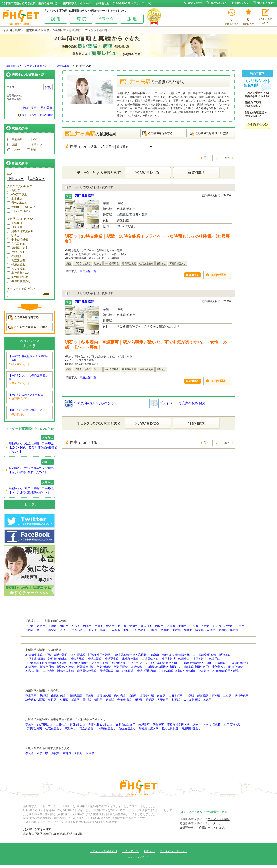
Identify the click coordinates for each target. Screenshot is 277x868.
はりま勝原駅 (192, 700)
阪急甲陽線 (121, 667)
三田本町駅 (175, 696)
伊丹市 (110, 626)
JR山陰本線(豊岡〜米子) (194, 667)
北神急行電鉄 (130, 659)
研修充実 (15, 227)
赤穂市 (159, 626)
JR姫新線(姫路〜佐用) (197, 663)
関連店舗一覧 (88, 271)
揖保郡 (199, 630)
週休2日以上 (17, 203)
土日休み (15, 199)
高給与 (13, 190)
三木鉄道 (48, 671)
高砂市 (205, 626)
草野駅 (52, 700)
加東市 (127, 630)
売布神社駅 (124, 700)
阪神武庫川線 (85, 667)
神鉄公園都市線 (146, 671)
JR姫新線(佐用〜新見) (226, 671)
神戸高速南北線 (58, 659)
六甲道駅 (163, 700)
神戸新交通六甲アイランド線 (129, 663)
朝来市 (93, 630)
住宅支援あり (18, 252)
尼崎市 (53, 626)
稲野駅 (98, 700)
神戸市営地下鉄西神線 (175, 659)
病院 (32, 139)
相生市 (122, 626)
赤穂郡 (211, 630)
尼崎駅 (90, 696)
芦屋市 (99, 626)
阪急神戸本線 (208, 655)
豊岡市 (133, 626)
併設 (12, 145)
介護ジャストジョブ (212, 828)
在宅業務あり (18, 244)
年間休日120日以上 (21, 207)
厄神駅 (216, 696)
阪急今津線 (104, 667)
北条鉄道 (128, 671)
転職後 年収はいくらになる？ (91, 403)
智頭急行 (204, 671)
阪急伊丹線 (47, 667)
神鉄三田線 (95, 659)
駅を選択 (46, 108)
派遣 (32, 150)
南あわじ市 (78, 630)
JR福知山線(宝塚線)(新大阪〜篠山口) (173, 655)
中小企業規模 (18, 240)
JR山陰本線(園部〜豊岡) (161, 667)
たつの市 (140, 630)
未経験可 (15, 223)
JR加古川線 (33, 671)
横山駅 (132, 696)
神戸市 (30, 626)
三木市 (194, 626)
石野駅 (138, 700)
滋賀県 (55, 753)
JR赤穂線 (137, 667)
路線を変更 (30, 108)
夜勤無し (15, 256)
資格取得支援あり (20, 231)
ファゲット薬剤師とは (103, 851)
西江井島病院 (84, 196)
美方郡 (234, 630)
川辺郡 (153, 630)
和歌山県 (42, 753)
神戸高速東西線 (35, 659)
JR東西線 (31, 667)
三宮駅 (227, 696)
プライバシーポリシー (173, 851)
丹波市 (64, 630)
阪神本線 (225, 655)
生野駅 (190, 696)
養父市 (53, 630)
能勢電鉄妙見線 (87, 671)
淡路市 (104, 630)
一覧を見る (30, 505)
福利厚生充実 (18, 248)
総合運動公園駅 (35, 700)
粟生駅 (87, 700)
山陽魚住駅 (147, 696)
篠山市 (41, 630)
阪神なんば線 (66, 667)
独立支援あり (18, 269)
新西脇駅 (203, 696)
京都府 (67, 753)
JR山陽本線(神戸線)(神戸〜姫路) (91, 655)
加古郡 (176, 630)
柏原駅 (176, 700)
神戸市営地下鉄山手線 (206, 659)
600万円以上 (17, 194)
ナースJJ (213, 823)
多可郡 (165, 630)
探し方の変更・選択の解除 (37, 115)
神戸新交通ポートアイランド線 (89, 663)
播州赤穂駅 (241, 696)
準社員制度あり (19, 273)
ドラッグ (35, 145)
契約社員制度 (18, 277)
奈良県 (30, 753)
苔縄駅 (44, 696)
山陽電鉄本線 (62, 66)
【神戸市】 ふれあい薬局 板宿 (26, 395)
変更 (48, 87)
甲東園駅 (31, 696)
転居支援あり (18, 265)
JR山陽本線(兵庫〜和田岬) (131, 655)
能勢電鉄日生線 (109, 671)
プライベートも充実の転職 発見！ (179, 403)
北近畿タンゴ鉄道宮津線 (228, 667)
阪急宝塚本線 (66, 671)
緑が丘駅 (120, 696)
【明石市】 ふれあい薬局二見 (26, 410)
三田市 (240, 626)
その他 (14, 150)
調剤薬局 (15, 139)
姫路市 (41, 626)
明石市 (64, 626)
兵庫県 (90, 753)
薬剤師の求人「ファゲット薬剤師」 (27, 66)
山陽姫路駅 (104, 696)
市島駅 (161, 696)
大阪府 (78, 753)
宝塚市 (182, 626)
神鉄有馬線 (78, 659)
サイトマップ (130, 851)
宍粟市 (116, 630)
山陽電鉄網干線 (238, 663)
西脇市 (171, 626)
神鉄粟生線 (112, 659)
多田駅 (64, 700)
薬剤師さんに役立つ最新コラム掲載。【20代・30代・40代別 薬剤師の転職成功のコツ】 (33, 448)
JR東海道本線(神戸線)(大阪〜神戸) (47, 655)
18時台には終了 (19, 211)
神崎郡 (188, 630)
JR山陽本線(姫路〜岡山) (166, 663)
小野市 (229, 626)
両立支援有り (18, 260)
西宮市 (76, 626)
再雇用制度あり (19, 281)
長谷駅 (150, 700)
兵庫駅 (110, 700)
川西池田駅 (75, 696)
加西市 (30, 630)
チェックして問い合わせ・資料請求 (89, 187)
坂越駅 (75, 700)
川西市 (217, 626)
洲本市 (87, 626)
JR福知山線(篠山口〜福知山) (177, 671)
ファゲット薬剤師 (219, 819)
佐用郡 (223, 630)
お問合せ (149, 851)
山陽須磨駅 (58, 696)
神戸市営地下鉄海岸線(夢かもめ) (46, 663)
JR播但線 (220, 663)
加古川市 (146, 626)
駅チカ (13, 235)
